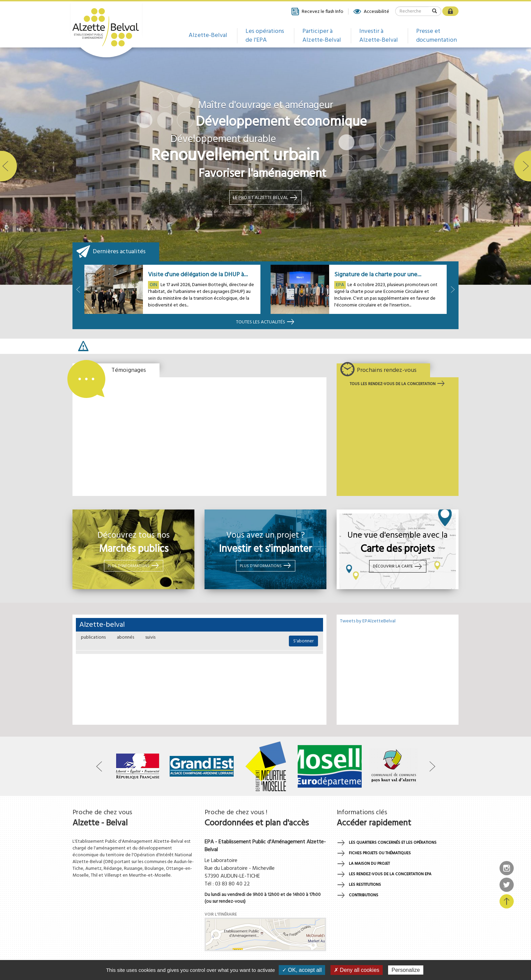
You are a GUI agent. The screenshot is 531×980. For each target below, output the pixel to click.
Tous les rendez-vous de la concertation (398, 384)
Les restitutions (365, 885)
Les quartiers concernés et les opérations (393, 843)
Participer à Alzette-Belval (322, 36)
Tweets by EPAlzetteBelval (368, 621)
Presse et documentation (437, 36)
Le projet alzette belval (265, 198)
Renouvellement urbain (235, 156)
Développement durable (223, 139)
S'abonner (303, 641)
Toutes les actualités (265, 322)
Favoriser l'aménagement (262, 174)
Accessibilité (371, 12)
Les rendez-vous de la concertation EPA (390, 874)
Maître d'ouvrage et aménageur (265, 106)
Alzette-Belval (208, 35)
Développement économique (281, 123)
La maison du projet (369, 864)
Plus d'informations (134, 565)
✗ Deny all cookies (357, 970)
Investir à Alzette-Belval (379, 36)
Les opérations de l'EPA (265, 36)
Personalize (406, 970)
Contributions (364, 895)
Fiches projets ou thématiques (380, 853)
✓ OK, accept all (302, 970)
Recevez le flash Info (317, 12)
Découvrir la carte (398, 566)
